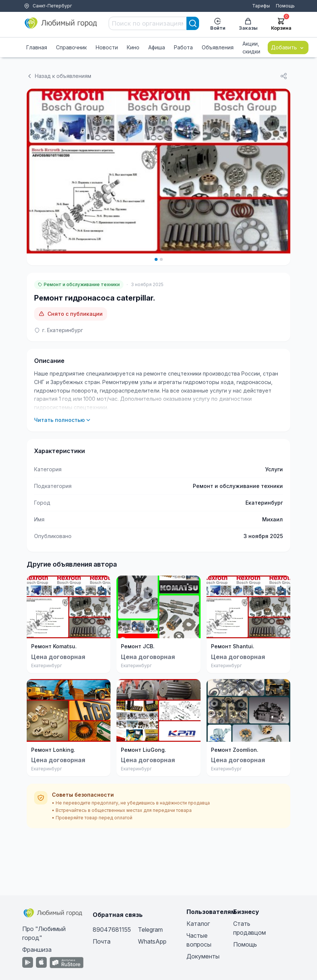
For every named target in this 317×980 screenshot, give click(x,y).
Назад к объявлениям (59, 76)
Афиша (157, 47)
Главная (37, 47)
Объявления (218, 47)
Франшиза (37, 950)
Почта (102, 941)
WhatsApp (152, 941)
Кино (133, 47)
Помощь (285, 6)
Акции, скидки (251, 47)
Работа (183, 47)
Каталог (198, 924)
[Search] (193, 23)
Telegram (150, 930)
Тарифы (261, 6)
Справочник (71, 47)
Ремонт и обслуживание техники (79, 284)
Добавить (288, 47)
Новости (107, 47)
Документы (203, 956)
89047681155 (112, 930)
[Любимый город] (61, 23)
